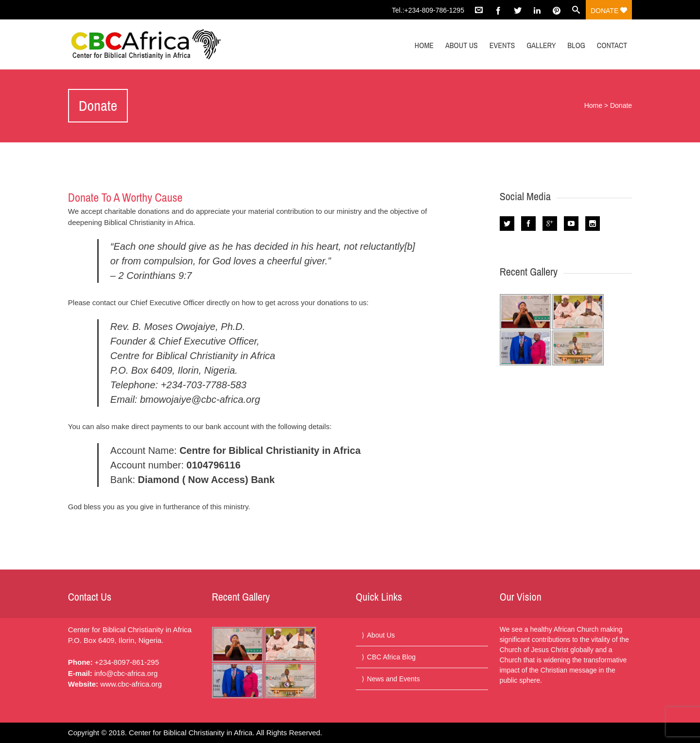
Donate (609, 11)
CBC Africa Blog (391, 657)
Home (424, 45)
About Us (462, 45)
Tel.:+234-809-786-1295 (428, 10)
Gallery (541, 45)
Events (502, 45)
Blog (576, 45)
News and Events (394, 679)
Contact (612, 45)
